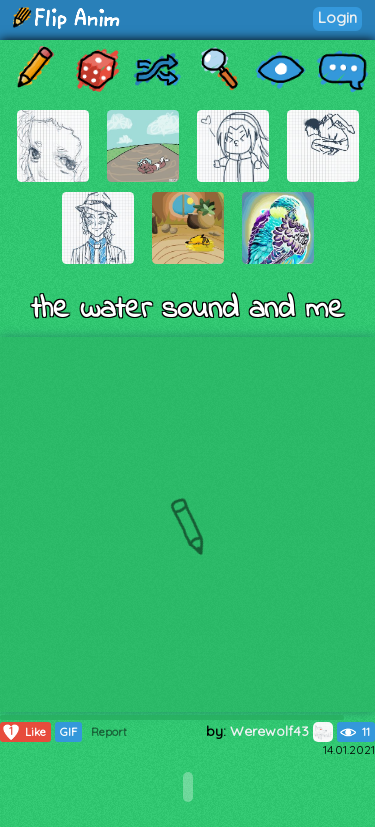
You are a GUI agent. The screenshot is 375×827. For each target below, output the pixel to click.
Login (337, 17)
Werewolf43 (281, 731)
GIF (68, 732)
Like (23, 732)
